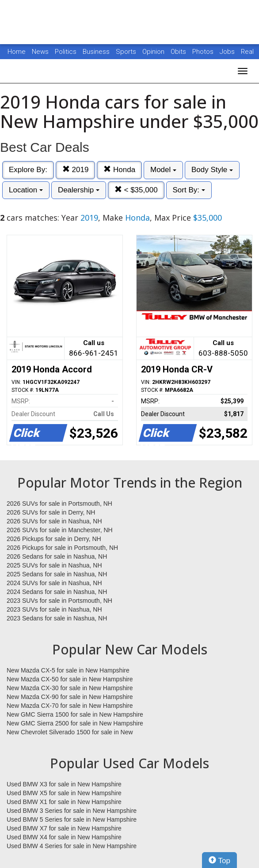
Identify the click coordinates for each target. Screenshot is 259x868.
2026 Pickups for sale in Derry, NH (54, 539)
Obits (179, 52)
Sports (127, 52)
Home (17, 52)
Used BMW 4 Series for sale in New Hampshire (72, 846)
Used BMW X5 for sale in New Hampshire (64, 793)
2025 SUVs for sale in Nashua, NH (54, 565)
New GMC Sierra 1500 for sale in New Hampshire (75, 714)
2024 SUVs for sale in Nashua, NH (54, 583)
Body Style (212, 170)
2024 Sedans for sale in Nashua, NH (57, 592)
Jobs (228, 52)
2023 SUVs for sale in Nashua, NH (54, 609)
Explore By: (28, 170)
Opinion (154, 52)
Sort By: (189, 190)
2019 (76, 170)
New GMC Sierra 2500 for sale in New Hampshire (75, 723)
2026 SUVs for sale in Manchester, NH (60, 530)
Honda (119, 170)
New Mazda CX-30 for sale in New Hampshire (70, 688)
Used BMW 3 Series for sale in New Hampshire (72, 811)
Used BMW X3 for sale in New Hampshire (64, 784)
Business (97, 52)
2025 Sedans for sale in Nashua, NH (57, 574)
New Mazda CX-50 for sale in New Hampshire (70, 679)
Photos (204, 52)
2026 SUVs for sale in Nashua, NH (54, 521)
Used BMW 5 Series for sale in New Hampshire (72, 819)
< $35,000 (136, 190)
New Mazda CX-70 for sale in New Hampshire (70, 706)
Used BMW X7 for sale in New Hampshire (64, 828)
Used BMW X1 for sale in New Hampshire (64, 802)
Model (163, 170)
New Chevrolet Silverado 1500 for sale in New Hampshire (70, 733)
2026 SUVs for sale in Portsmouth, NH (59, 504)
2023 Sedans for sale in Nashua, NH (57, 618)
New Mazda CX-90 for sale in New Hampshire (70, 697)
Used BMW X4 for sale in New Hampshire (64, 837)
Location (26, 190)
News (40, 52)
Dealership (79, 190)
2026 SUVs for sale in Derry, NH (51, 512)
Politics (66, 52)
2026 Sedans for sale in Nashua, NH (57, 556)
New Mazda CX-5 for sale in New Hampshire (68, 670)
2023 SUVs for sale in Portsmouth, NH (59, 601)
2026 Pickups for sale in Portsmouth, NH (62, 548)
